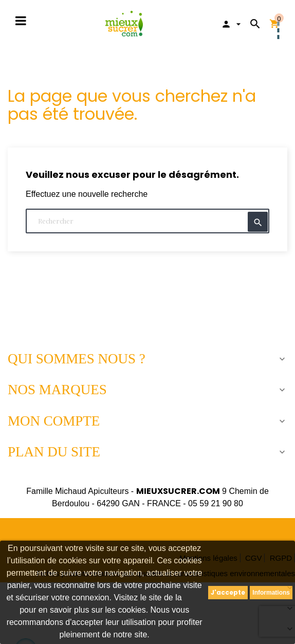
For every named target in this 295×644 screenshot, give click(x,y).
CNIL (193, 597)
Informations (271, 593)
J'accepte (228, 592)
